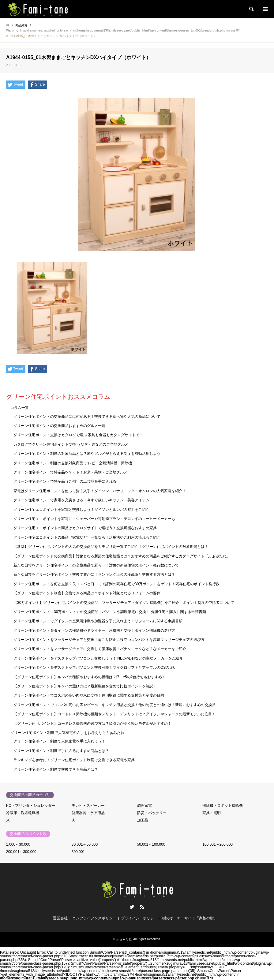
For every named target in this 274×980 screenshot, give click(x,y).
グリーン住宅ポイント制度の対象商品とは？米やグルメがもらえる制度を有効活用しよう (87, 454)
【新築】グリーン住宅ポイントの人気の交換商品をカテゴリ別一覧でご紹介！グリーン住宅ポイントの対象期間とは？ (111, 547)
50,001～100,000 (151, 844)
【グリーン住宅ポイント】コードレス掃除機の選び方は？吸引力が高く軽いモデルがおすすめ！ (92, 724)
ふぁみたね (124, 939)
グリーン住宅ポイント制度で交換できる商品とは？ (56, 769)
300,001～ (80, 852)
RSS (142, 907)
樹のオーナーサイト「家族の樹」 (190, 918)
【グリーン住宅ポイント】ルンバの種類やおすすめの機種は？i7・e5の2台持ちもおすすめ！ (90, 677)
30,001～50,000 (85, 844)
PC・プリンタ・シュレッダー (31, 806)
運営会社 (60, 918)
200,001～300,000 (21, 852)
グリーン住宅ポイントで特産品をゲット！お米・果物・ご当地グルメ (70, 472)
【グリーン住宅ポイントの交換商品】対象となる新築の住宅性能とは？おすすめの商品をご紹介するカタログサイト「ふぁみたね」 (122, 556)
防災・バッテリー (152, 813)
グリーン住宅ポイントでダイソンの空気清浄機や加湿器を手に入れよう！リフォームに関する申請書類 (98, 621)
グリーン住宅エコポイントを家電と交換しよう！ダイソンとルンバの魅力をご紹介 (81, 510)
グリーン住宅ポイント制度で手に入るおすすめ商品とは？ (61, 751)
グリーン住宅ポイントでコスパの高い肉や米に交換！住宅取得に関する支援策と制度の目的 (89, 695)
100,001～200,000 (218, 844)
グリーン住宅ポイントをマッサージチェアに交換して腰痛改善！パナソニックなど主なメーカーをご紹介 (100, 649)
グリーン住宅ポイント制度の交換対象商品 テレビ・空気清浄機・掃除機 (73, 463)
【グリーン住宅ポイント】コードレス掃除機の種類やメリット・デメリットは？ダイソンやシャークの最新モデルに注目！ (114, 714)
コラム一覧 (20, 408)
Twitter (132, 907)
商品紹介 (21, 25)
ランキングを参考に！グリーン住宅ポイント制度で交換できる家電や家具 (74, 760)
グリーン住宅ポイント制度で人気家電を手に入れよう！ (59, 741)
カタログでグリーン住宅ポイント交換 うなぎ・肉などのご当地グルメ (71, 444)
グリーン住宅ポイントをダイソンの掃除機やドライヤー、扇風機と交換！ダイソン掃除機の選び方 (94, 630)
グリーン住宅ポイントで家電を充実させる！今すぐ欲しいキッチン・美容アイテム (81, 500)
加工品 (143, 820)
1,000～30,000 (18, 844)
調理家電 (145, 806)
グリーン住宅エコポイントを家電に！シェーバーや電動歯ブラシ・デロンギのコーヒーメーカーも (94, 519)
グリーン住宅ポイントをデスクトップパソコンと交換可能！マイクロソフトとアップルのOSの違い (95, 668)
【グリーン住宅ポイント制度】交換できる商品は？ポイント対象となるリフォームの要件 (87, 593)
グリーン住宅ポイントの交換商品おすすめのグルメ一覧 (59, 426)
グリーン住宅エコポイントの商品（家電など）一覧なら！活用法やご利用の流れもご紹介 (87, 537)
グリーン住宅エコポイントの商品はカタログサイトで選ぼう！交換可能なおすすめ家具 (85, 528)
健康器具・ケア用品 (88, 813)
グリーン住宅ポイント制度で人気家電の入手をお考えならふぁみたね (67, 733)
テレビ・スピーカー (88, 806)
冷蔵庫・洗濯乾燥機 (23, 813)
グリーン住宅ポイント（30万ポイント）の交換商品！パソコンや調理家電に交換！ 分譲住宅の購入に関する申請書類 (110, 612)
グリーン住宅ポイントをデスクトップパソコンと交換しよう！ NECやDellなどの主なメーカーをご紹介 (98, 658)
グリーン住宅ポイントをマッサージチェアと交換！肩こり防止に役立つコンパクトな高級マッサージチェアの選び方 (109, 640)
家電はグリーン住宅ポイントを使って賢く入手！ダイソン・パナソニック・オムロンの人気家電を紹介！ (100, 491)
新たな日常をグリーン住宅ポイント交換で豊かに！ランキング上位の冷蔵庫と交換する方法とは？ (94, 574)
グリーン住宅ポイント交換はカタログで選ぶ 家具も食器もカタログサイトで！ (78, 435)
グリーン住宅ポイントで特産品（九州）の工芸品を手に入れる (65, 481)
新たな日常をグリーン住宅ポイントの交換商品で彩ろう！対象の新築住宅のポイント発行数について (96, 565)
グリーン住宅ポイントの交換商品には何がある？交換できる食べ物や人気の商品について (87, 417)
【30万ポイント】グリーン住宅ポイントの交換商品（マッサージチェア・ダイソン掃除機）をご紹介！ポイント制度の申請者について (124, 603)
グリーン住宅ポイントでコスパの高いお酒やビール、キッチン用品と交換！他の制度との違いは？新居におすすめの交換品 (114, 705)
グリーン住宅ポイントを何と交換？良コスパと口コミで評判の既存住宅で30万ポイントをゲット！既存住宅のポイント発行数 (116, 584)
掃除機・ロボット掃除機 (223, 806)
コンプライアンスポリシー (94, 918)
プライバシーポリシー (139, 918)
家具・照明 (212, 813)
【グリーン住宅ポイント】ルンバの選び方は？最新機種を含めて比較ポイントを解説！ (85, 686)
